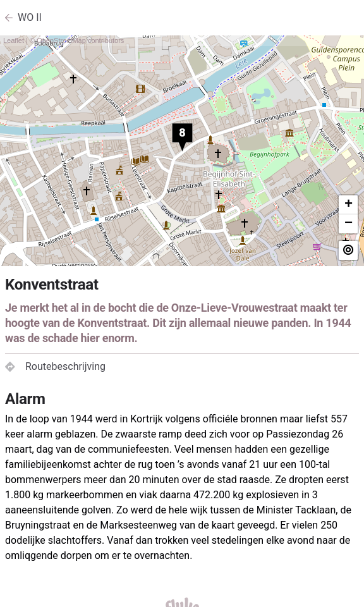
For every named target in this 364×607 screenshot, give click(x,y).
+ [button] (349, 205)
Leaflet (14, 40)
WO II (30, 17)
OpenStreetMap (61, 40)
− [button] (349, 224)
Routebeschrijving (55, 366)
